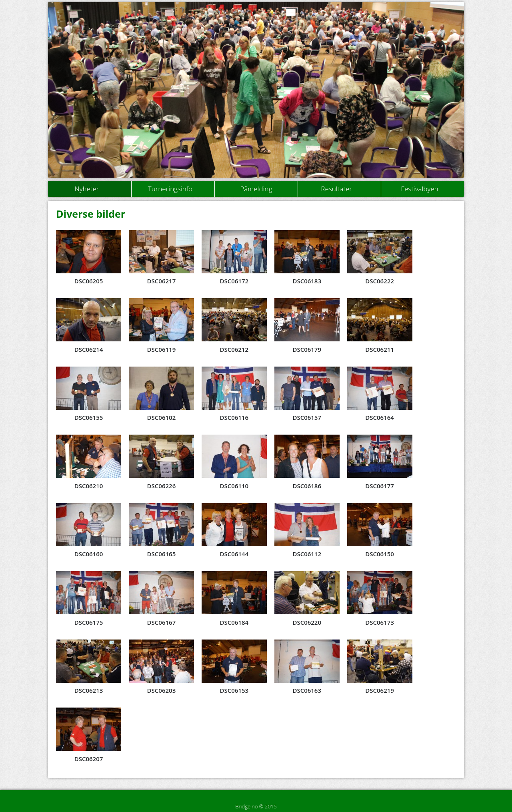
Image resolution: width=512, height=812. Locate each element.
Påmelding (256, 189)
